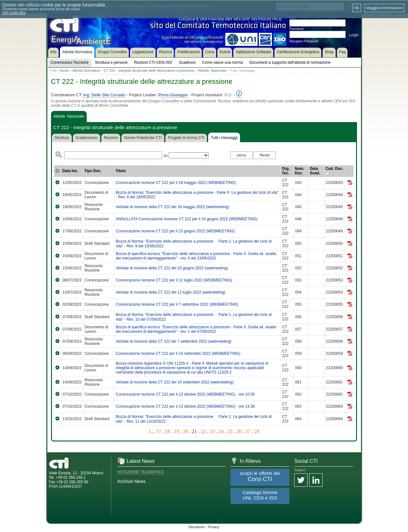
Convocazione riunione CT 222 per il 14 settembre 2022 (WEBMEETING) (178, 353)
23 (212, 431)
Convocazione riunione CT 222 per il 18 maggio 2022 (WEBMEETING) (176, 183)
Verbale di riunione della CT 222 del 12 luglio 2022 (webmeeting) (171, 292)
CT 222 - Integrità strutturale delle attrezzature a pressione (149, 70)
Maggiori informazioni (384, 8)
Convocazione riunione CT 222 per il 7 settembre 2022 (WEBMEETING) (177, 304)
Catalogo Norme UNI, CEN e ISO (260, 495)
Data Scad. (315, 171)
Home (64, 70)
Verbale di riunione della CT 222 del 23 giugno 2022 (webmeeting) (172, 268)
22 (203, 431)
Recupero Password (304, 41)
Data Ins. (70, 171)
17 (159, 431)
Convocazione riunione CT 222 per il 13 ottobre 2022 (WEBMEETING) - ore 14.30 (185, 406)
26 (239, 431)
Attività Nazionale (212, 70)
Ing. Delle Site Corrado (104, 95)
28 (257, 431)
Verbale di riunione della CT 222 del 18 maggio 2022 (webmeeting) (172, 207)
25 (230, 431)
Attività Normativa (86, 70)
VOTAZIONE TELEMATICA (141, 472)
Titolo (120, 171)
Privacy (214, 527)
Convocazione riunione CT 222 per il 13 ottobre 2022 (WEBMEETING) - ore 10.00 (185, 394)
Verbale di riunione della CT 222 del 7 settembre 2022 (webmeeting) (174, 341)
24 (221, 431)
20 (186, 431)
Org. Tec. (286, 171)
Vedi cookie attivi (14, 13)
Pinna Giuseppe (173, 95)
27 (248, 431)
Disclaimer (197, 527)
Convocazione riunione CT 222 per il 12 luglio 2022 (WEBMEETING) (174, 280)
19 (177, 431)
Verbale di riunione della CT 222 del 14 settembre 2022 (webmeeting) (175, 382)
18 (168, 431)
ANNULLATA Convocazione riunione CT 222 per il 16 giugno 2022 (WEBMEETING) (187, 219)
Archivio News (131, 481)
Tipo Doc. (93, 171)
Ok (357, 8)
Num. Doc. (300, 171)
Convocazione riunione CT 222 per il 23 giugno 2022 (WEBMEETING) (175, 231)
